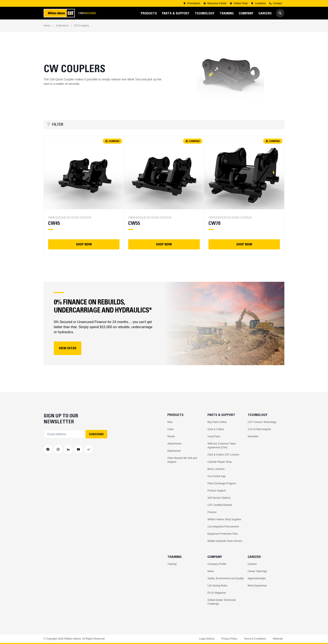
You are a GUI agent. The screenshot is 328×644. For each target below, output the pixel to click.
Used (170, 429)
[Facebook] (48, 449)
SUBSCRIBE (96, 434)
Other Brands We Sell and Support (182, 460)
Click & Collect (216, 429)
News (211, 571)
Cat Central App (216, 476)
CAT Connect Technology (262, 422)
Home (47, 26)
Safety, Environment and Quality (226, 578)
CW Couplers (81, 26)
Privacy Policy (229, 639)
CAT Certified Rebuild (220, 505)
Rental (171, 436)
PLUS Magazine (217, 593)
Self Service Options (219, 498)
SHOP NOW (84, 244)
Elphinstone (174, 451)
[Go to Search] (280, 13)
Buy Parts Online (217, 422)
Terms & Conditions (255, 639)
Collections (62, 26)
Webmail (278, 639)
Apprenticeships (257, 578)
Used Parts (214, 436)
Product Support (217, 491)
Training (172, 564)
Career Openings (257, 571)
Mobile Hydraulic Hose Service (225, 541)
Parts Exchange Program (222, 483)
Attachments (174, 444)
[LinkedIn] (68, 449)
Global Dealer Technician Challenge (222, 602)
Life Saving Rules (217, 586)
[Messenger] (89, 449)
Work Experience (257, 586)
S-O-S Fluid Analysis (259, 429)
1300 (87, 13)
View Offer (68, 348)
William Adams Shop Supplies (224, 519)
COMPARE (112, 141)
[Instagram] (58, 449)
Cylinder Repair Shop (220, 462)
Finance (212, 512)
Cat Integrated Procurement (223, 527)
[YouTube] (78, 449)
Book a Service (216, 469)
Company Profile (217, 564)
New (170, 422)
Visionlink (253, 436)
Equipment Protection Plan (222, 534)
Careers (252, 564)
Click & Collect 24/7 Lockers (223, 455)
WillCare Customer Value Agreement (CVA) (222, 446)
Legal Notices (207, 639)
